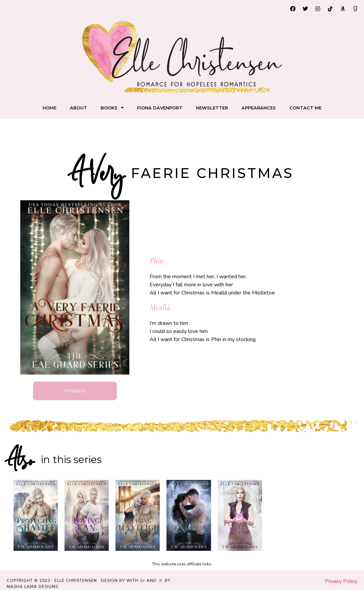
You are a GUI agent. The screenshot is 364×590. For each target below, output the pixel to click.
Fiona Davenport (160, 108)
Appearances (259, 108)
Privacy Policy (341, 582)
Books (112, 108)
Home (49, 108)
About (79, 108)
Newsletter (212, 108)
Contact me (305, 108)
